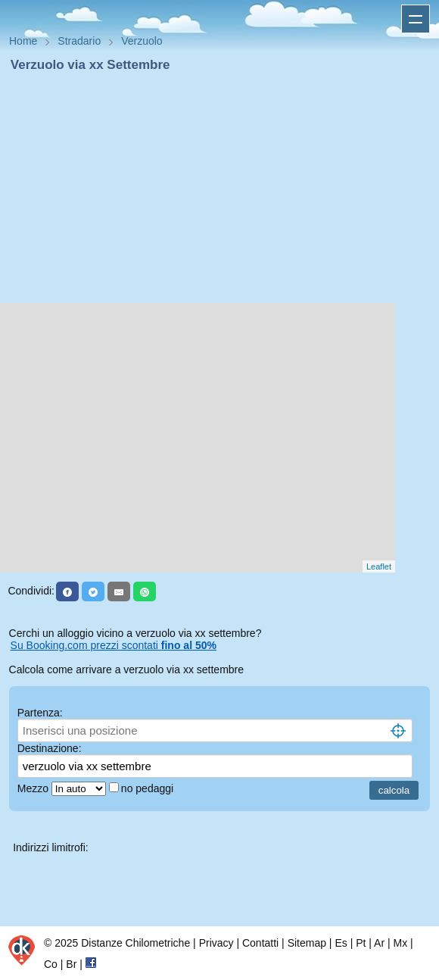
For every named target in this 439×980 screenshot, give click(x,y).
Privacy (216, 943)
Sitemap (307, 943)
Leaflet (379, 566)
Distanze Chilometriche (135, 943)
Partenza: (40, 713)
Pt (361, 943)
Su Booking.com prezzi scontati (114, 645)
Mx (400, 943)
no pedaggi (149, 788)
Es (341, 943)
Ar (379, 943)
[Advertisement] (219, 188)
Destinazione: (50, 748)
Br (71, 964)
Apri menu (416, 19)
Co (51, 964)
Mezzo (34, 788)
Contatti (260, 943)
